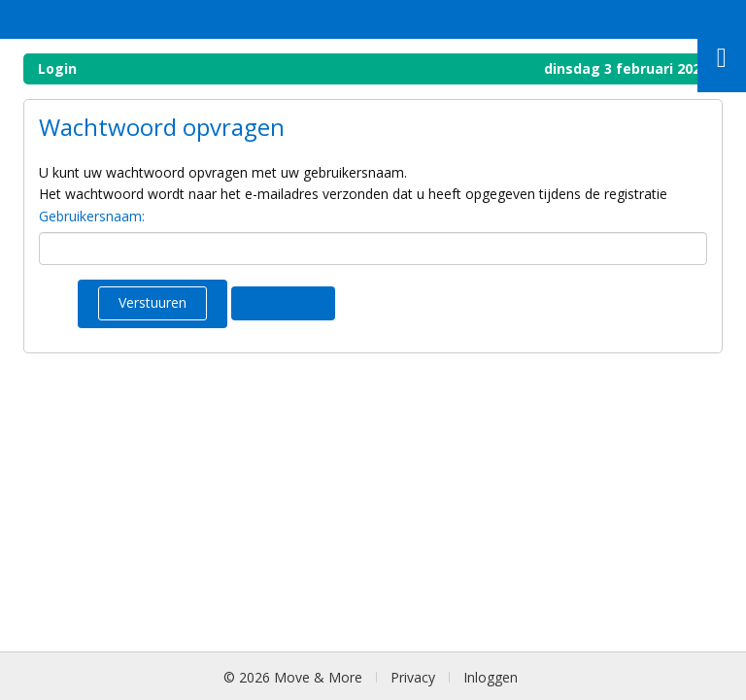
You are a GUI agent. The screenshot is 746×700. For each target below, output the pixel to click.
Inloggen (491, 677)
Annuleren (283, 302)
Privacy (413, 677)
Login (57, 68)
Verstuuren (153, 302)
